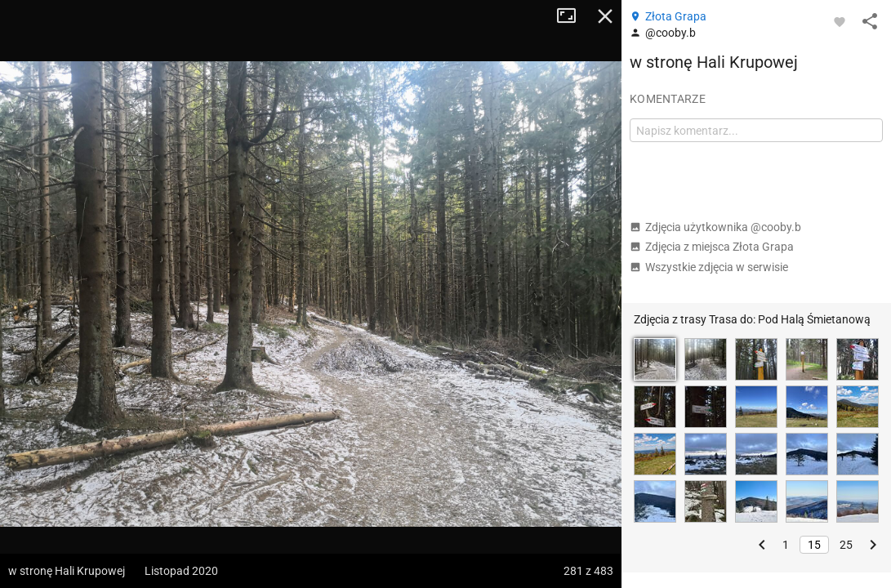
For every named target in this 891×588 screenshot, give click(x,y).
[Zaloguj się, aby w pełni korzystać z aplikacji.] (840, 21)
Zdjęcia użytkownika (715, 227)
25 (846, 545)
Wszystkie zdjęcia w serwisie (709, 267)
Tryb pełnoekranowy (572, 16)
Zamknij (605, 16)
